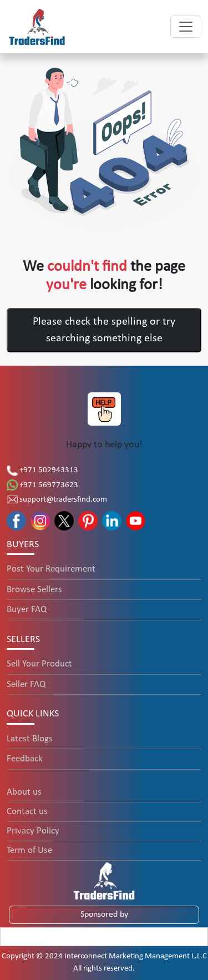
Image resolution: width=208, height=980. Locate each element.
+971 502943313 (42, 470)
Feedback (25, 759)
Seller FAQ (26, 685)
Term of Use (29, 850)
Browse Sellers (34, 590)
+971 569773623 (42, 485)
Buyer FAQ (27, 610)
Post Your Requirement (51, 569)
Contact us (27, 812)
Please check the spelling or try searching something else (104, 330)
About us (24, 792)
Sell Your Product (39, 664)
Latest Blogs (30, 739)
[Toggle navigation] (186, 27)
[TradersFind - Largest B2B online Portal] (104, 880)
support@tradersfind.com (57, 500)
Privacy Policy (33, 831)
